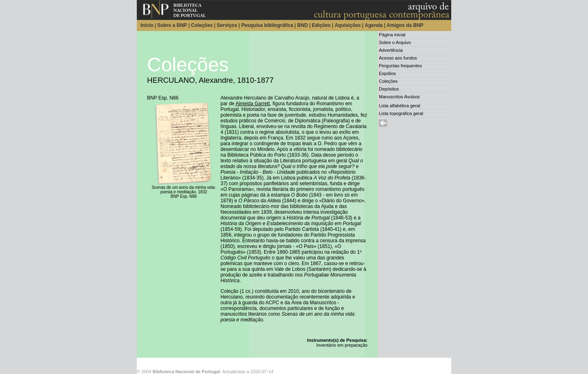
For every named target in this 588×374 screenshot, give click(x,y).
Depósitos (389, 89)
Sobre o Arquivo (395, 42)
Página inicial (392, 35)
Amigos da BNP (405, 25)
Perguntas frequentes (400, 66)
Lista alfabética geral (400, 106)
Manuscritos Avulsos (399, 97)
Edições (321, 25)
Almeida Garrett (253, 104)
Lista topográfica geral (401, 113)
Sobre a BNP (172, 25)
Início (147, 25)
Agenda (374, 25)
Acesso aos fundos (398, 58)
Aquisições (347, 25)
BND (303, 25)
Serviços (227, 25)
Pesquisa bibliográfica (267, 25)
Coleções (202, 25)
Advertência (391, 50)
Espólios (388, 73)
